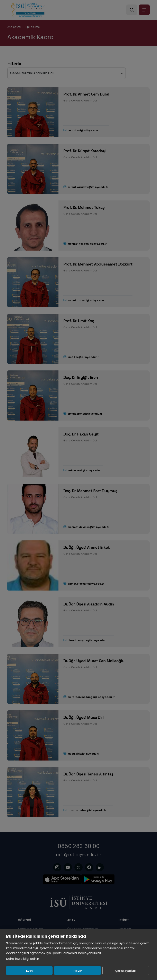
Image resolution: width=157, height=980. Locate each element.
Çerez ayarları (126, 971)
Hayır (77, 971)
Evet (29, 971)
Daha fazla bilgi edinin (23, 959)
